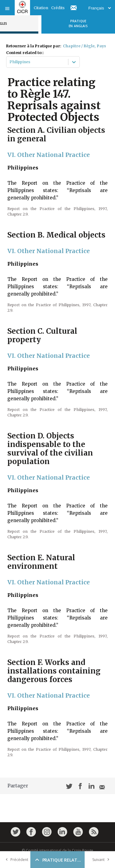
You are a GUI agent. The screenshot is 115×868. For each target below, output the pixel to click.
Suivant (102, 860)
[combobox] (10, 62)
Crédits (58, 8)
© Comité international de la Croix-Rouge (57, 850)
